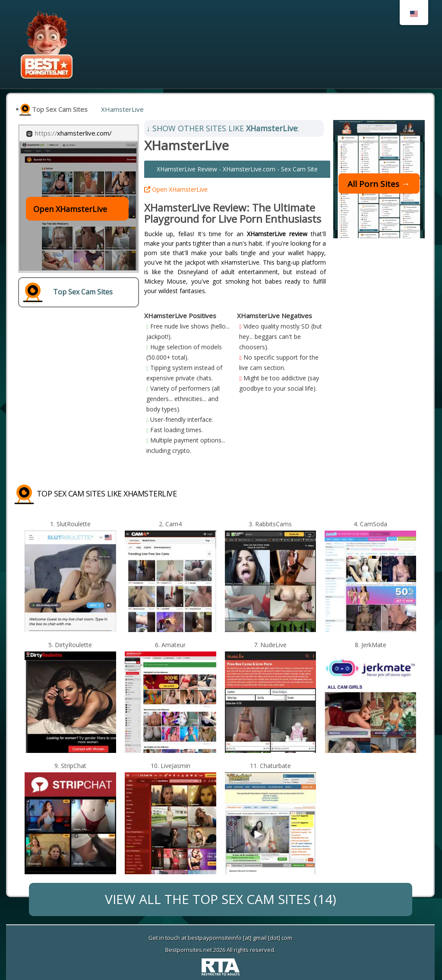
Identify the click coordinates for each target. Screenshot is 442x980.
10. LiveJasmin (170, 766)
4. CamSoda (370, 524)
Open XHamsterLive (176, 189)
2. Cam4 (170, 524)
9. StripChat (70, 766)
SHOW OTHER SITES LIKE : (223, 128)
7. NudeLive (270, 645)
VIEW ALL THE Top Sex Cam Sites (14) (221, 899)
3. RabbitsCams (270, 524)
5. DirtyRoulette (70, 645)
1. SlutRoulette (70, 524)
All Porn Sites (373, 183)
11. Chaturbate (270, 766)
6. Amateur (170, 645)
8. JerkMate (371, 645)
